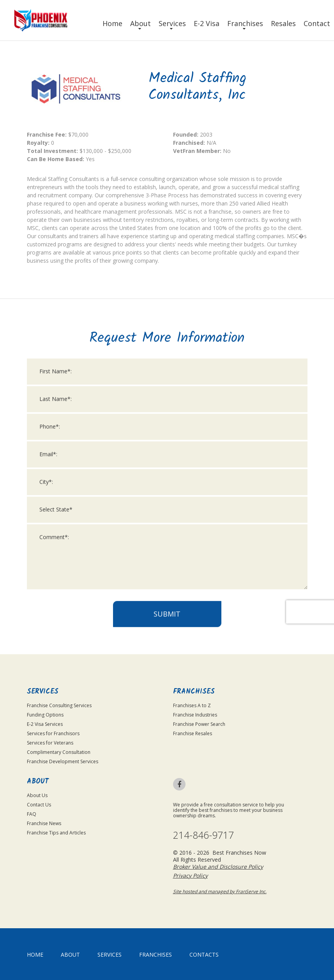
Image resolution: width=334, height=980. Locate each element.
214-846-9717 (203, 835)
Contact (317, 23)
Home (112, 23)
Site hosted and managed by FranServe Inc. (220, 891)
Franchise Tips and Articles (56, 833)
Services (172, 23)
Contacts (204, 955)
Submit (167, 809)
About (140, 23)
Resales (283, 23)
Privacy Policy (190, 876)
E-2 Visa (207, 23)
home (35, 955)
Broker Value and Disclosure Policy (218, 867)
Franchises (245, 23)
